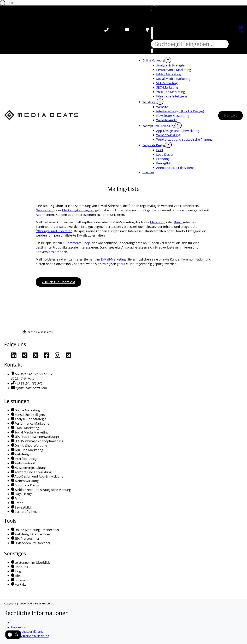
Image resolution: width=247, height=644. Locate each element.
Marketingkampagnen (78, 210)
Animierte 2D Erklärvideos (175, 168)
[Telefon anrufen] (107, 30)
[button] (154, 9)
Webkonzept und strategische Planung (184, 139)
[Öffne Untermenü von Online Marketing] (168, 60)
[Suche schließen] (152, 33)
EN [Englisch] (241, 32)
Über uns (148, 172)
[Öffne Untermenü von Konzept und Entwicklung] (178, 125)
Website (162, 107)
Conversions (45, 252)
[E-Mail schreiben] (11, 3)
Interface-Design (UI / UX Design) (180, 111)
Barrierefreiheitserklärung (30, 636)
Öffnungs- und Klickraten (54, 231)
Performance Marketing (174, 70)
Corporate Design (154, 145)
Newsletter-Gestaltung (173, 116)
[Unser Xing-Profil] (25, 355)
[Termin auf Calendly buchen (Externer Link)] (14, 3)
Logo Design (165, 154)
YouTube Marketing (171, 92)
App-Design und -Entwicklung (178, 131)
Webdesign (150, 102)
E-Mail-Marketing (113, 259)
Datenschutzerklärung (27, 631)
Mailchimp (158, 222)
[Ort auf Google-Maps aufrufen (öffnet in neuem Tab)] (147, 30)
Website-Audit (167, 120)
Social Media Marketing (173, 79)
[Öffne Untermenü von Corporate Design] (168, 145)
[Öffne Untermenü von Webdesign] (160, 102)
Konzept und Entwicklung (159, 126)
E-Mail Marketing (169, 74)
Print (160, 150)
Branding (163, 159)
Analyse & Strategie (170, 65)
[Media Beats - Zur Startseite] (41, 116)
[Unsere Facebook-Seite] (47, 355)
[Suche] (190, 44)
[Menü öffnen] (2, 3)
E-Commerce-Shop (76, 243)
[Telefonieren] (7, 3)
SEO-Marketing (167, 87)
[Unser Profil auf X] (36, 355)
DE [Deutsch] (241, 27)
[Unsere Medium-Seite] (69, 355)
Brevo (178, 222)
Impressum (19, 627)
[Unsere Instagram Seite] (58, 355)
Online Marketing (154, 60)
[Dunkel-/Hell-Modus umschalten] (13, 635)
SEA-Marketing (167, 83)
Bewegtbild (164, 163)
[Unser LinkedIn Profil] (14, 355)
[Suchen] (152, 51)
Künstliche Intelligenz (172, 96)
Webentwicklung (168, 135)
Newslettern (45, 210)
